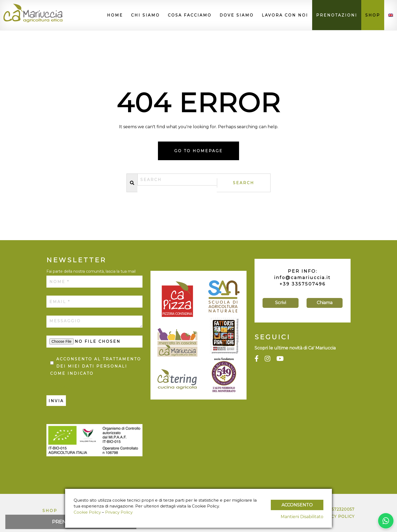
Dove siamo (237, 15)
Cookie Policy (87, 512)
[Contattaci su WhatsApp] (386, 521)
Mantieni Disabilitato (302, 517)
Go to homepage (198, 151)
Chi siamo (145, 15)
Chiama (325, 303)
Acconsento (297, 505)
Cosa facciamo (190, 15)
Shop (373, 15)
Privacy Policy (336, 517)
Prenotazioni (337, 15)
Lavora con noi (285, 15)
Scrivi (281, 303)
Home (115, 15)
